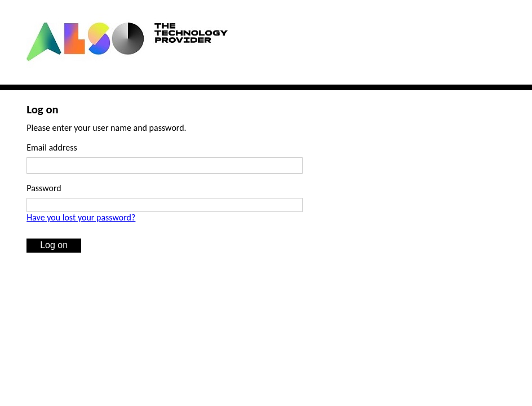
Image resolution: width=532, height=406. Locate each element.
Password (44, 188)
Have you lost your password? (81, 217)
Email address (52, 147)
